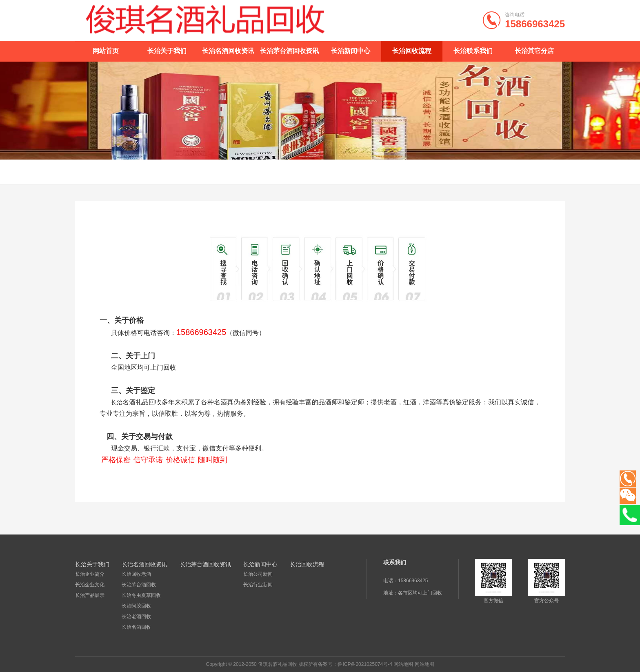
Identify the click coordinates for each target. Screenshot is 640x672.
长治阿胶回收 (136, 606)
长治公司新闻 (258, 574)
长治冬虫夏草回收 (141, 595)
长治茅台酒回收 (139, 585)
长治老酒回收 (136, 617)
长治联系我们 (473, 51)
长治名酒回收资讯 (228, 51)
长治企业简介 (90, 574)
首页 (542, 172)
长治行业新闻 (258, 585)
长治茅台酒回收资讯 (289, 51)
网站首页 (106, 51)
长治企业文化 (90, 585)
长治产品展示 (90, 595)
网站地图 (403, 664)
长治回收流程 (412, 51)
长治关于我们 (167, 51)
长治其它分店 (534, 51)
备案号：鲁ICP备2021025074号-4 (355, 664)
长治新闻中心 (351, 51)
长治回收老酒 (136, 574)
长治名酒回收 (136, 627)
